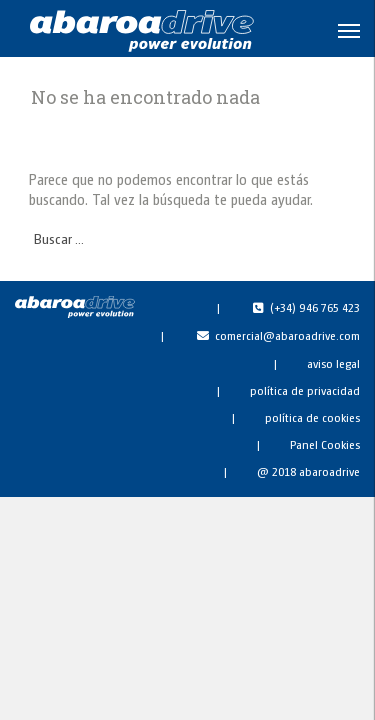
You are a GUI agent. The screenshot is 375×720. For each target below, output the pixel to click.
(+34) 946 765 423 (315, 307)
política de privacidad (305, 390)
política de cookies (312, 417)
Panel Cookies (325, 444)
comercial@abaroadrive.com (287, 335)
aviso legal (333, 363)
